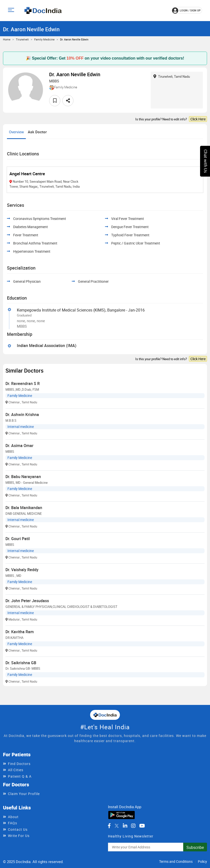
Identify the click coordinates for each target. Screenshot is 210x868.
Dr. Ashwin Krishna (22, 415)
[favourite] (55, 101)
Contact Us (18, 829)
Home (7, 39)
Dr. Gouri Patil (18, 539)
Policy (202, 861)
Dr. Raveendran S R (23, 383)
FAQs (13, 823)
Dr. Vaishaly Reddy (22, 570)
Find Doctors (19, 764)
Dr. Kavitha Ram (20, 632)
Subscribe (195, 847)
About (13, 817)
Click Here (198, 119)
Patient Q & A (20, 776)
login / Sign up (186, 10)
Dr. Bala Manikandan (24, 508)
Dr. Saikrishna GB (21, 663)
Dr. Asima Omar (19, 446)
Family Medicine (44, 39)
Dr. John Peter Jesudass (27, 601)
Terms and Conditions (176, 861)
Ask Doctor (37, 132)
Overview (16, 132)
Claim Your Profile (24, 794)
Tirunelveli (22, 39)
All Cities (16, 770)
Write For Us (19, 836)
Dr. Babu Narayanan (23, 477)
